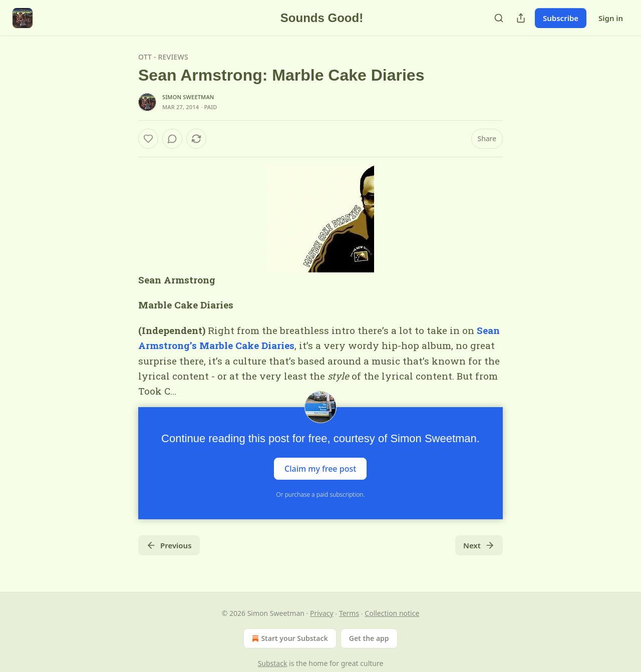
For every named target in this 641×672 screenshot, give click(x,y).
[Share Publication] (521, 18)
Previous (169, 545)
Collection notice (392, 613)
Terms (349, 613)
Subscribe (561, 18)
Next (479, 545)
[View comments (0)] (172, 139)
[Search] (499, 18)
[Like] (148, 139)
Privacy (322, 613)
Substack (273, 663)
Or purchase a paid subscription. (321, 494)
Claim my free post (320, 468)
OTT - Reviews (163, 57)
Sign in (611, 18)
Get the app (369, 638)
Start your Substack (289, 638)
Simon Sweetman (188, 97)
